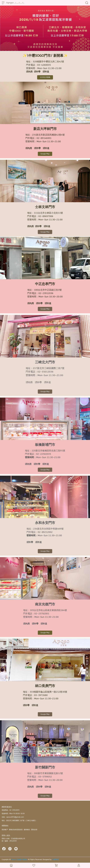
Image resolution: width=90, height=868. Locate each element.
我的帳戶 (5, 830)
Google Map (45, 154)
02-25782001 (42, 614)
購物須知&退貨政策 (16, 830)
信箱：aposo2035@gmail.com (13, 817)
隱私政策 (34, 830)
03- (36, 695)
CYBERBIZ (55, 860)
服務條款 (27, 830)
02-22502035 (44, 454)
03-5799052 (45, 777)
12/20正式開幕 (45, 77)
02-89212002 (45, 532)
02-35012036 (45, 372)
